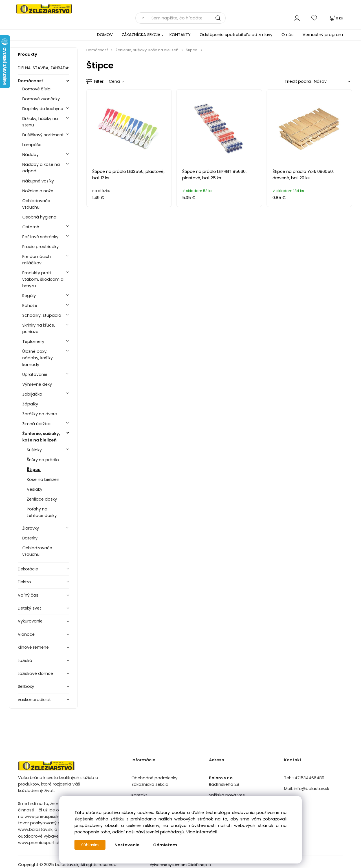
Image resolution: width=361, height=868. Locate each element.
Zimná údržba (36, 424)
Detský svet (29, 608)
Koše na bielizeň (43, 479)
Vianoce (26, 634)
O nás (288, 35)
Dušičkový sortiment (43, 135)
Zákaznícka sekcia (150, 784)
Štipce (34, 470)
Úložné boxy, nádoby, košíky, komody (38, 358)
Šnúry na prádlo (43, 460)
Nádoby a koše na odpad (41, 168)
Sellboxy (26, 686)
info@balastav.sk (312, 789)
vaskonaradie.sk (34, 700)
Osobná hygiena (39, 217)
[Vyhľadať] (142, 18)
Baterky (30, 538)
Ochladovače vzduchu (36, 204)
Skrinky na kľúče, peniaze (39, 328)
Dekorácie (28, 569)
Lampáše (32, 145)
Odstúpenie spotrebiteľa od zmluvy (236, 35)
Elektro (24, 582)
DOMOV (105, 35)
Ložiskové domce (35, 673)
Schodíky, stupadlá (42, 315)
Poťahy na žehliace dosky (42, 512)
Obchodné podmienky (154, 778)
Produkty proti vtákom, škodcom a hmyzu (43, 279)
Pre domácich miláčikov (37, 260)
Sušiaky (34, 450)
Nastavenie (128, 845)
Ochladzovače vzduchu (37, 551)
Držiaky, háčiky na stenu (40, 122)
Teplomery (33, 342)
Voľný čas (28, 595)
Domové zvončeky (41, 99)
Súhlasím (91, 845)
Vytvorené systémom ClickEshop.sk (180, 865)
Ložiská (25, 661)
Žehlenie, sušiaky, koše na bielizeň (41, 437)
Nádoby (30, 155)
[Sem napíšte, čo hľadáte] (187, 18)
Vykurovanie (30, 621)
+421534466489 (308, 778)
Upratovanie (35, 374)
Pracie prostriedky (40, 247)
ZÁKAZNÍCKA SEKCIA (141, 35)
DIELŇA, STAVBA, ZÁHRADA (43, 68)
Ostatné (31, 227)
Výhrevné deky (37, 384)
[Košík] (336, 18)
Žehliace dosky (42, 499)
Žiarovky (31, 528)
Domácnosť (30, 81)
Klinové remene (33, 647)
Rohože (30, 305)
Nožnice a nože (38, 191)
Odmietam (166, 845)
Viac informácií (202, 832)
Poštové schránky (40, 237)
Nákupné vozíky (38, 181)
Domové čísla (36, 89)
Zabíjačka (32, 394)
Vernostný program (323, 35)
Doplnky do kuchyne (43, 109)
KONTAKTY (180, 35)
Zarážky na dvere (40, 414)
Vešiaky (35, 489)
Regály (29, 296)
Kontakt (139, 795)
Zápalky (30, 404)
